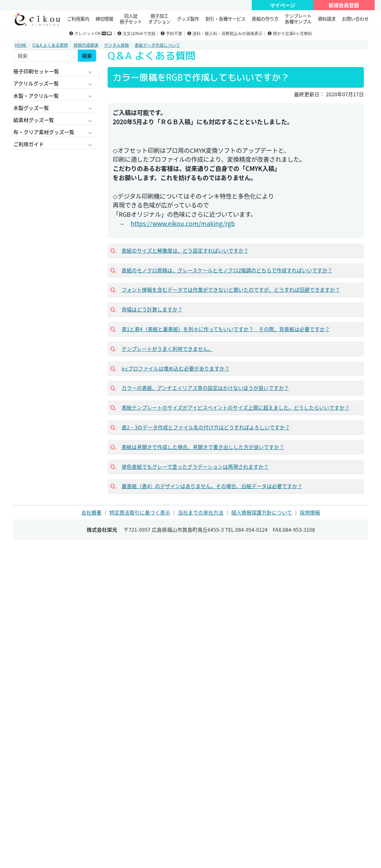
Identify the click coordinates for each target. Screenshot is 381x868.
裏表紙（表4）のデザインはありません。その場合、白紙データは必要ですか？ (212, 486)
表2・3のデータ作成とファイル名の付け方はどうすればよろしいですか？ (206, 427)
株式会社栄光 (102, 530)
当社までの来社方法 (201, 512)
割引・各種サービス (225, 19)
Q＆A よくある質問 (50, 45)
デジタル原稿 (117, 45)
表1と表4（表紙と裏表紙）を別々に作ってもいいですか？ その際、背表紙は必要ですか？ (226, 329)
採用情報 (310, 512)
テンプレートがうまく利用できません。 (167, 349)
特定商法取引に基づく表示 (140, 512)
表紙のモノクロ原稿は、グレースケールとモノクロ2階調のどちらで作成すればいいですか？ (227, 270)
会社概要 (91, 512)
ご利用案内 (78, 19)
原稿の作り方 (265, 19)
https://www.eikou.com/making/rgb (183, 223)
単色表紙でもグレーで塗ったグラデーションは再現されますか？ (195, 467)
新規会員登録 (344, 5)
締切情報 (104, 19)
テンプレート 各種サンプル (298, 19)
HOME (21, 45)
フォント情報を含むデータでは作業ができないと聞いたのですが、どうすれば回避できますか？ (231, 290)
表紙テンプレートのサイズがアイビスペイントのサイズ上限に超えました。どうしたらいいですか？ (236, 407)
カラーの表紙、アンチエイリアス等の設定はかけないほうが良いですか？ (205, 388)
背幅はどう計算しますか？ (152, 309)
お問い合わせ (355, 19)
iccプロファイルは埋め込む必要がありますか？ (176, 368)
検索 (87, 56)
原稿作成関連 (86, 45)
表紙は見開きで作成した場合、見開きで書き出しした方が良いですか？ (203, 447)
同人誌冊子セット (131, 19)
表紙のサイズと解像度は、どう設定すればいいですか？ (185, 250)
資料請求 (327, 19)
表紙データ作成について (157, 45)
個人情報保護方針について (262, 512)
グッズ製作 (188, 19)
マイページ (283, 5)
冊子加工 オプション (159, 19)
